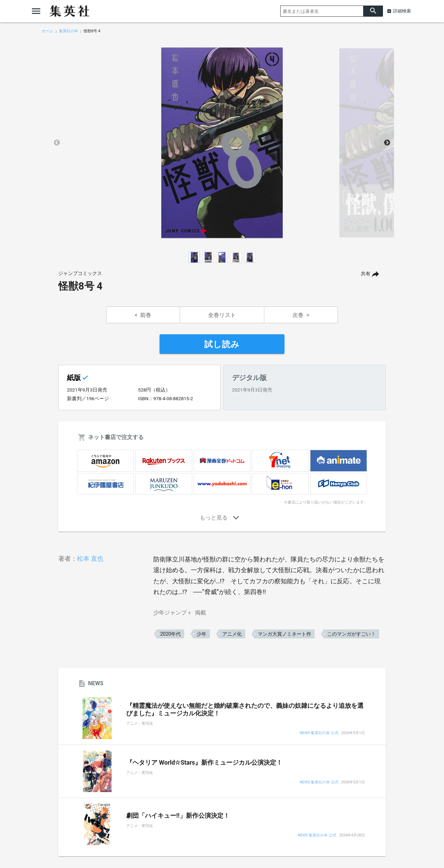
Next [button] (387, 143)
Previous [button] (57, 143)
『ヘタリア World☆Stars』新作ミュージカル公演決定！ (204, 763)
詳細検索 (402, 11)
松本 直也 (90, 558)
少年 (202, 634)
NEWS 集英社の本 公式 (319, 733)
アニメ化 (232, 634)
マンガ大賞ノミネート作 (284, 634)
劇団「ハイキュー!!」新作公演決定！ (178, 816)
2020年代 (170, 634)
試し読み (222, 344)
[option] (222, 143)
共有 (366, 274)
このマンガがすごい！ (351, 634)
